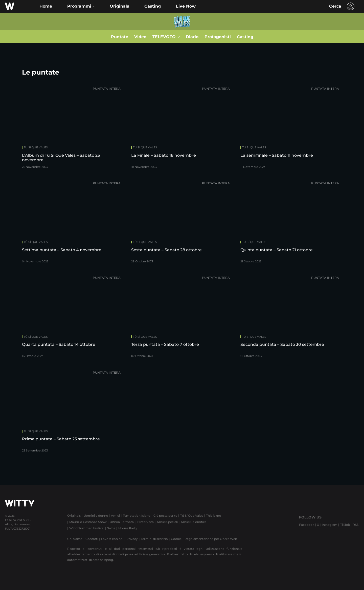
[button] (81, 6)
